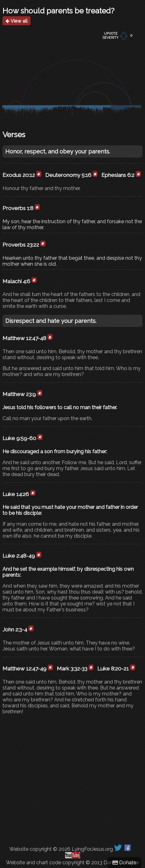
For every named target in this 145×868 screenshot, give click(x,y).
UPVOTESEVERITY (111, 36)
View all (17, 21)
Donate (124, 863)
